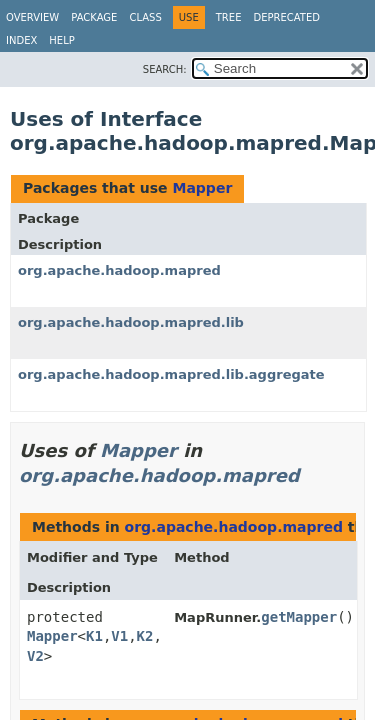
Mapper (202, 188)
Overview (32, 17)
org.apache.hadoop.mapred (119, 270)
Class (145, 17)
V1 (119, 636)
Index (21, 40)
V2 (35, 656)
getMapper (299, 617)
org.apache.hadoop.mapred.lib (131, 322)
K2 (145, 636)
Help (61, 40)
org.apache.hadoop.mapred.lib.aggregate (171, 374)
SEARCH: (165, 69)
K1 (94, 636)
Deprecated (286, 17)
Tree (229, 17)
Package (94, 17)
